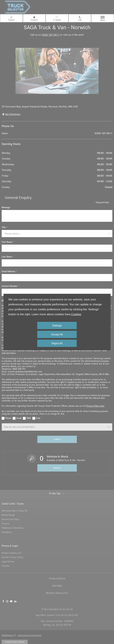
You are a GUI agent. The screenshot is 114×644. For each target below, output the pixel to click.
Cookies (76, 314)
